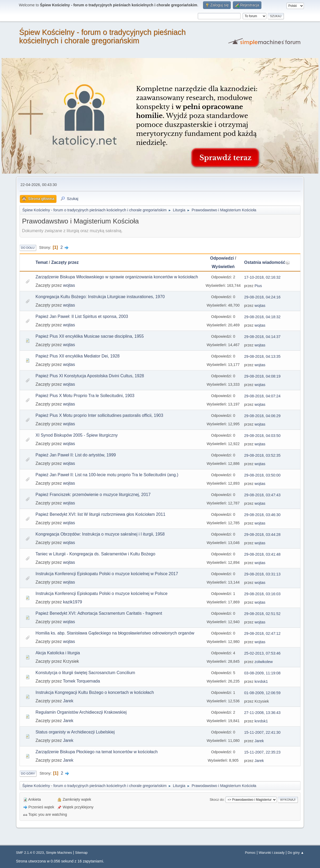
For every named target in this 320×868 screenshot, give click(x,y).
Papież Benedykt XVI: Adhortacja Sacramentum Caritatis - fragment (99, 613)
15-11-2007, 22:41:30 (262, 732)
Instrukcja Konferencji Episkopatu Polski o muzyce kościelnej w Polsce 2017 (107, 574)
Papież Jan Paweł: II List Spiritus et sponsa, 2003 (82, 316)
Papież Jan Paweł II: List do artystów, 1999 (76, 455)
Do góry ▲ (296, 853)
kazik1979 (73, 602)
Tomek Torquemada (81, 681)
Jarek (68, 701)
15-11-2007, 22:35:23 (262, 752)
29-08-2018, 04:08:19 (262, 376)
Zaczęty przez (65, 262)
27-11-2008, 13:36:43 (262, 713)
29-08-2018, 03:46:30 (262, 515)
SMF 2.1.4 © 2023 (30, 853)
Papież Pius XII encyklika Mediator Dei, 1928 (78, 356)
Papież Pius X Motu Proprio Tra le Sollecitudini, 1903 (85, 396)
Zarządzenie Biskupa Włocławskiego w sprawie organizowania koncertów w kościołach (117, 277)
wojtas (69, 285)
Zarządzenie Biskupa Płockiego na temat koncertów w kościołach (97, 752)
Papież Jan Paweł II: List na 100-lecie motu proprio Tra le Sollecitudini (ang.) (107, 475)
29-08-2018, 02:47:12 (262, 633)
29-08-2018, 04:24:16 (262, 297)
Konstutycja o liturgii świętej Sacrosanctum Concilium (85, 673)
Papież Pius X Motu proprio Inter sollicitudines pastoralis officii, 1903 (100, 415)
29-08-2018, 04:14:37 (262, 337)
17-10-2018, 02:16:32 (262, 277)
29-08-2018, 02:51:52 (262, 614)
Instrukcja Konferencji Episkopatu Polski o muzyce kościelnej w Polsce (102, 593)
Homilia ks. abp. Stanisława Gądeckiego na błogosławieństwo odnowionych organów (115, 633)
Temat (42, 262)
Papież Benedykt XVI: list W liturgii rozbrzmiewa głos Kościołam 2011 (101, 514)
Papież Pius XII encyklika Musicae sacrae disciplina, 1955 (90, 336)
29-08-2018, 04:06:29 (262, 416)
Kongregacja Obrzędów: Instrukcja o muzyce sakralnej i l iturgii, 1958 (100, 534)
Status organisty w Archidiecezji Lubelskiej (75, 732)
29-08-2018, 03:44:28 (262, 535)
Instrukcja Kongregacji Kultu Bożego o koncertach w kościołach (95, 692)
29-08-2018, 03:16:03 (262, 594)
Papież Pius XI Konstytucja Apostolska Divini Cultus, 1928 (90, 376)
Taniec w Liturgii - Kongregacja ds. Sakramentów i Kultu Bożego (96, 554)
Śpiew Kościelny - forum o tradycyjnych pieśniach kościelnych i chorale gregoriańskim (103, 36)
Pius (258, 286)
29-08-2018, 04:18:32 (262, 317)
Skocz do (217, 800)
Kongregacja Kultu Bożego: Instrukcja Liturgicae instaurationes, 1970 (100, 297)
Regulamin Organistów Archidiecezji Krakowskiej (81, 712)
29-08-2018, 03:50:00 (262, 475)
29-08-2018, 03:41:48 (262, 554)
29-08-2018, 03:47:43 (262, 495)
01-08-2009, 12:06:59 (262, 693)
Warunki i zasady (272, 853)
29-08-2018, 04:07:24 (262, 396)
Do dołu (28, 248)
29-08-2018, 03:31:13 (262, 574)
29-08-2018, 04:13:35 (262, 356)
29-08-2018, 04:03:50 (262, 436)
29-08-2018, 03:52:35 (262, 455)
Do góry (28, 774)
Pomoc (250, 853)
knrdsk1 (261, 681)
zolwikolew (264, 662)
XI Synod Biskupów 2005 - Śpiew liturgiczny (77, 435)
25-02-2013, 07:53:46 (262, 653)
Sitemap (81, 853)
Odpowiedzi (222, 258)
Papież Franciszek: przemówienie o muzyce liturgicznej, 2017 (93, 495)
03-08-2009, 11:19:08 (262, 673)
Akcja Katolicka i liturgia (58, 653)
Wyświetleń (223, 267)
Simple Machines (59, 853)
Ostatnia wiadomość (267, 262)
